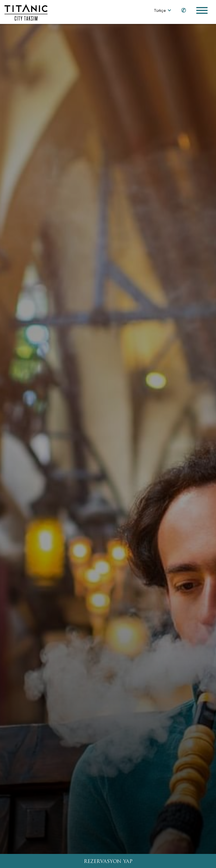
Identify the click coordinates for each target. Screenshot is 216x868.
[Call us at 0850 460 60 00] (181, 10)
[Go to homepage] (26, 12)
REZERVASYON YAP (108, 862)
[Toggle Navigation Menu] (202, 10)
